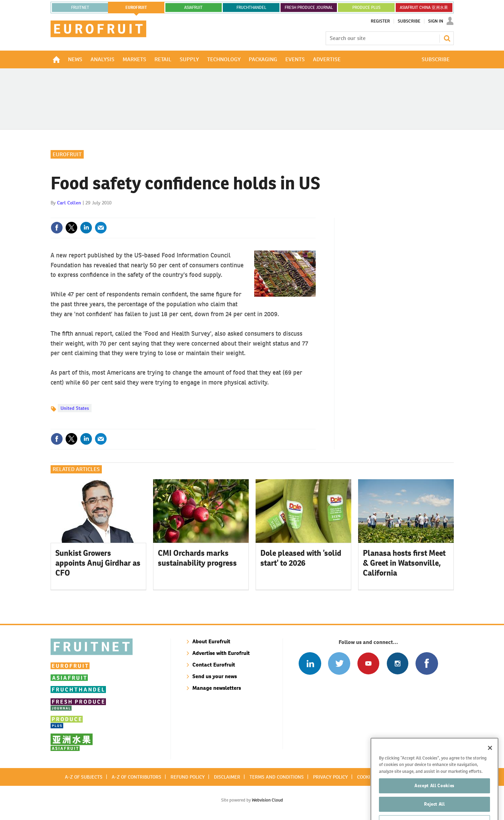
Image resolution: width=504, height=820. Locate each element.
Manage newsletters (217, 688)
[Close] (490, 767)
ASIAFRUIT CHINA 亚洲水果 (424, 8)
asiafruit (193, 8)
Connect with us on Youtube (368, 663)
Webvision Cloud (267, 800)
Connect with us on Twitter (339, 663)
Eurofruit (67, 154)
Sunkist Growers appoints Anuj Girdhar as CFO (98, 563)
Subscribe (409, 21)
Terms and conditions (277, 777)
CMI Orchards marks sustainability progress (197, 558)
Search (447, 38)
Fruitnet (80, 8)
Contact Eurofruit (214, 665)
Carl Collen (69, 203)
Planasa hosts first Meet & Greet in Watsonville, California (404, 563)
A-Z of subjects (84, 777)
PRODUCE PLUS (366, 8)
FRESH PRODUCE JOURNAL (309, 8)
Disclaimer (227, 777)
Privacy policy (330, 777)
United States (75, 408)
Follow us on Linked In (310, 663)
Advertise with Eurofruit (221, 653)
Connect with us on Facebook (427, 663)
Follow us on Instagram (398, 663)
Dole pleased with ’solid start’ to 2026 (301, 558)
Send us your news (215, 676)
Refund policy (188, 777)
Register (380, 21)
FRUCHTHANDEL (251, 8)
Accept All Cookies (434, 805)
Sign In (436, 21)
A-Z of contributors (137, 777)
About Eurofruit (211, 641)
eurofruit (136, 8)
